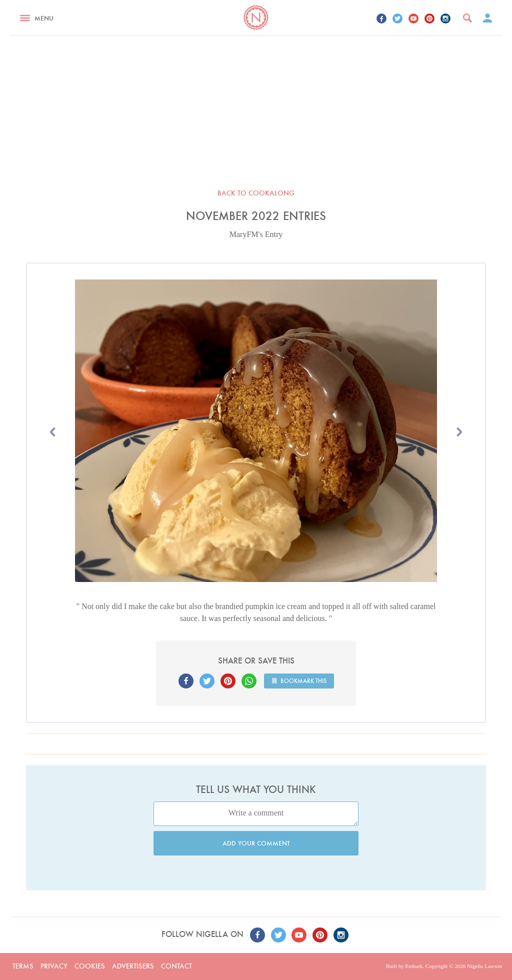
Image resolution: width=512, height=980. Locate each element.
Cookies (90, 966)
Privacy (54, 966)
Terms (23, 966)
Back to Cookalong (256, 193)
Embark (414, 966)
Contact (176, 966)
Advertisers (133, 966)
